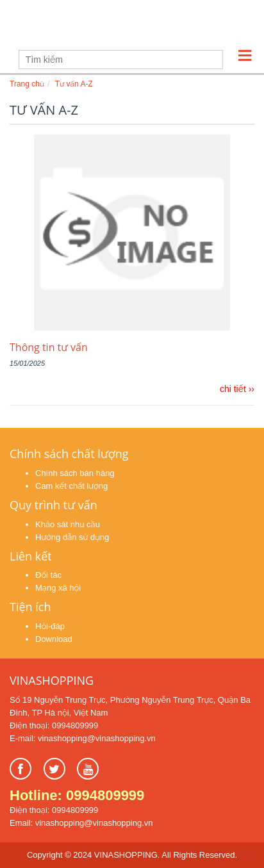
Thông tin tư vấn (49, 347)
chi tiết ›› (237, 389)
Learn (90, 27)
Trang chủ (27, 84)
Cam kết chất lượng (71, 486)
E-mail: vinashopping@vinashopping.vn (83, 738)
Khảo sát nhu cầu (68, 524)
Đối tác (48, 575)
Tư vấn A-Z (74, 84)
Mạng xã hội (58, 588)
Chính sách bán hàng (75, 473)
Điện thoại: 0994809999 (54, 725)
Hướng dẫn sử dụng (72, 537)
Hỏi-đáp (50, 626)
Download (54, 639)
